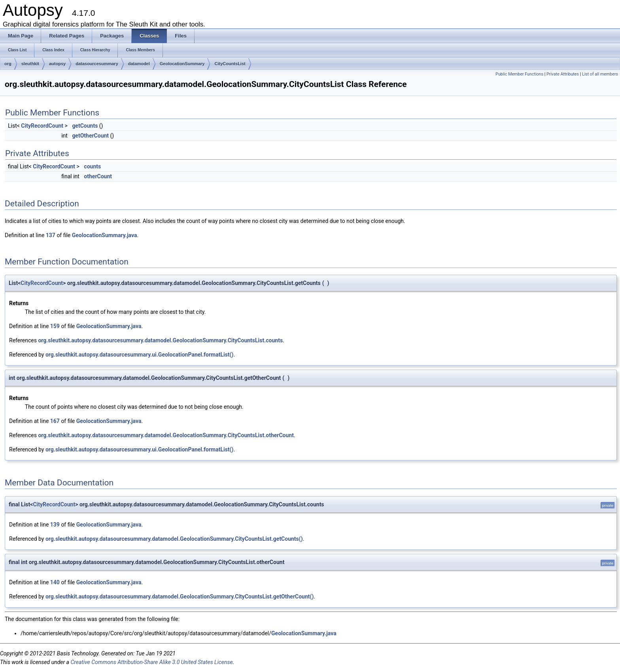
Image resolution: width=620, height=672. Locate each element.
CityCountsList (230, 64)
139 (55, 525)
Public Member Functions (519, 74)
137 (51, 235)
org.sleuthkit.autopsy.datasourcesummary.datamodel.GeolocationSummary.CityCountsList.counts (160, 340)
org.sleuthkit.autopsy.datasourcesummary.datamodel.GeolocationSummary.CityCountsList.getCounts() (174, 539)
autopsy (57, 64)
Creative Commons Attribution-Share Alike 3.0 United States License (151, 662)
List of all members (600, 74)
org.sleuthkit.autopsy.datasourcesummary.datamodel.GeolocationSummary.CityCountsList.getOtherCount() (180, 596)
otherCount (98, 176)
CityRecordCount (42, 126)
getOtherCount (90, 136)
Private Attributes (563, 74)
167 (55, 421)
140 (55, 582)
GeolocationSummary (182, 64)
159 (55, 326)
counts (92, 166)
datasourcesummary (97, 64)
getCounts (85, 126)
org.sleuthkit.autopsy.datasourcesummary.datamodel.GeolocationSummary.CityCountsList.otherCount (166, 435)
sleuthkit (30, 64)
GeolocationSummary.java (105, 235)
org (8, 64)
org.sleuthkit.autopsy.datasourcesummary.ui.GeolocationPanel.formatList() (140, 355)
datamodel (139, 64)
